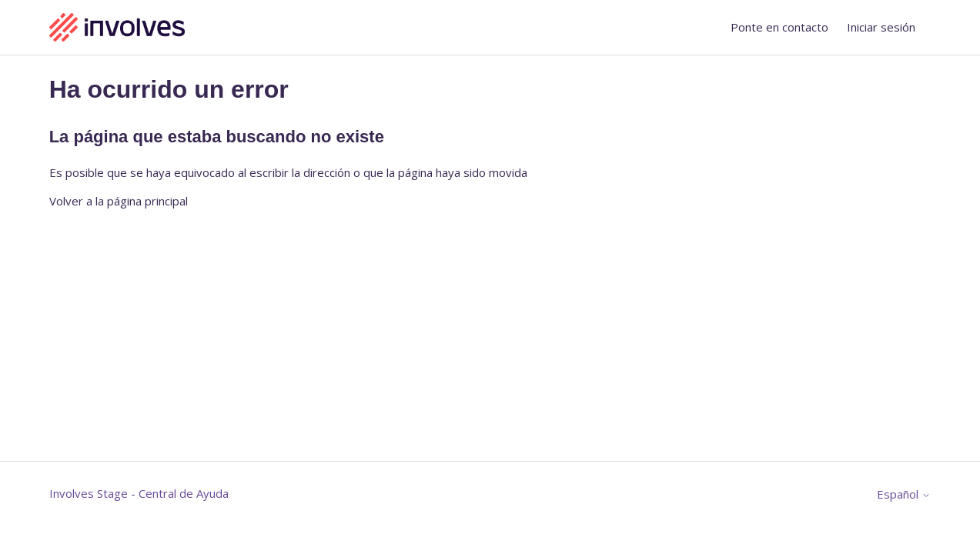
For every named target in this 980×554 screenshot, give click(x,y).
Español (904, 494)
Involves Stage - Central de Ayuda (139, 493)
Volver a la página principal (119, 201)
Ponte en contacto (779, 27)
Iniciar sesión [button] (881, 27)
